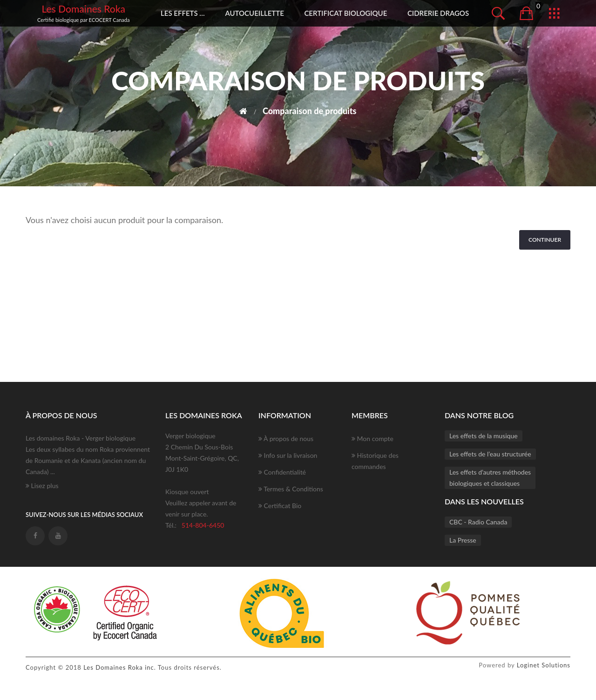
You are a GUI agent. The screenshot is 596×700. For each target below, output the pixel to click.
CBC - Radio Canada (478, 522)
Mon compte (372, 438)
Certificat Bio (280, 506)
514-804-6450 (203, 525)
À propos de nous (286, 438)
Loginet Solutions (544, 665)
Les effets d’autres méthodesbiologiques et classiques (490, 478)
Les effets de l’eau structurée (490, 454)
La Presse (463, 540)
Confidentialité (282, 472)
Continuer (545, 240)
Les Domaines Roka (84, 9)
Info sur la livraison (288, 455)
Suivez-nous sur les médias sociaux (84, 515)
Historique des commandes (375, 461)
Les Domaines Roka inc (119, 667)
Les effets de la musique (484, 436)
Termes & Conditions (291, 489)
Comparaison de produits (310, 111)
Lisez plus (42, 486)
